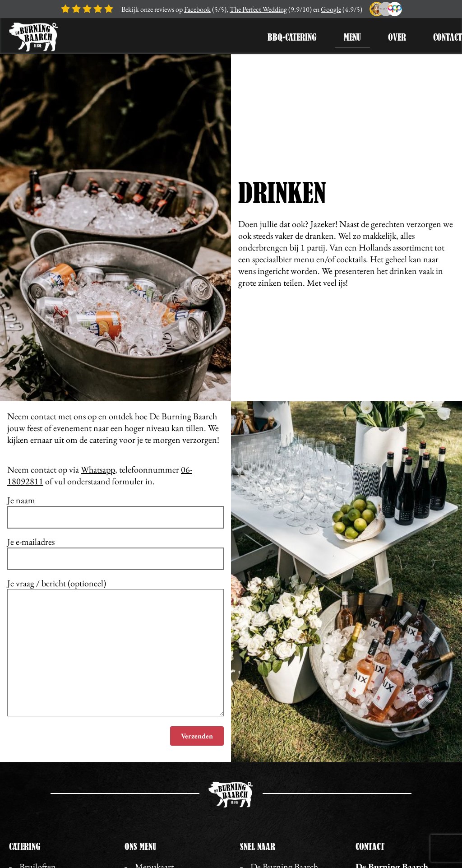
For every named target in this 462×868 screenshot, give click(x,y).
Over (397, 37)
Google (331, 9)
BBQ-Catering (292, 37)
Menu (352, 37)
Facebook (197, 9)
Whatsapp (98, 469)
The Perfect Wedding (258, 9)
